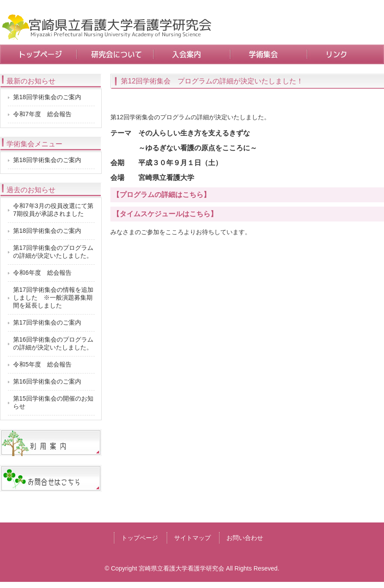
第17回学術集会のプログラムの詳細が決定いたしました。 (53, 252)
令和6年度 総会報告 (42, 273)
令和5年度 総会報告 (42, 364)
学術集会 (269, 54)
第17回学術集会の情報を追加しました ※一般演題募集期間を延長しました (53, 297)
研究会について (115, 54)
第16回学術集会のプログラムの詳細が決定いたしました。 (53, 343)
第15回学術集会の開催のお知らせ (53, 402)
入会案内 (192, 54)
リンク (346, 54)
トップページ (38, 54)
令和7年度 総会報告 (42, 114)
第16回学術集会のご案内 (47, 381)
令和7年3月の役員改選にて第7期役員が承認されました (53, 210)
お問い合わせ (245, 538)
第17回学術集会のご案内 (47, 322)
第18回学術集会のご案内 (47, 97)
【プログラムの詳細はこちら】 (161, 195)
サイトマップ (192, 538)
